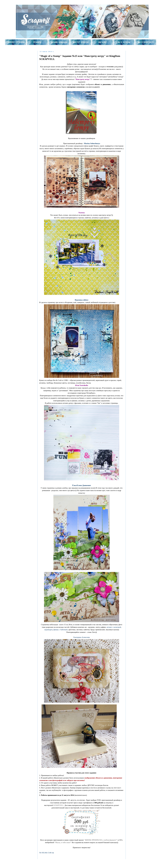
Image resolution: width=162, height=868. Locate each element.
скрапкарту (48, 630)
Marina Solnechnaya (92, 143)
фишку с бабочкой (60, 630)
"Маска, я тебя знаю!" (63, 842)
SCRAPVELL (58, 805)
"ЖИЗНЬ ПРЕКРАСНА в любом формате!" (101, 840)
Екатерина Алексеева (82, 637)
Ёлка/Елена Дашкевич (82, 485)
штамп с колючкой (114, 627)
